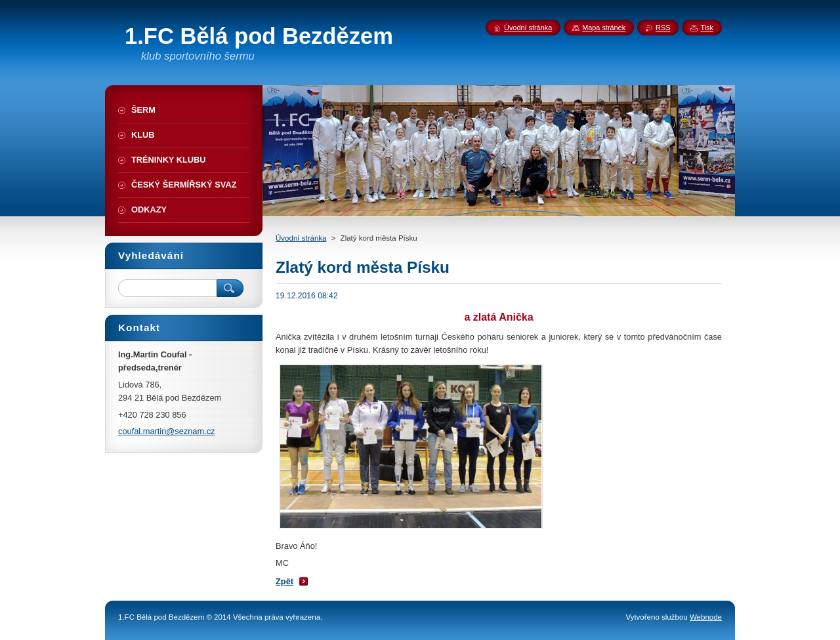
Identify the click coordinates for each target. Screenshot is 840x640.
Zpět (284, 581)
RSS (663, 28)
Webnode (706, 617)
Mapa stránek (604, 28)
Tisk (707, 28)
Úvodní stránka (301, 238)
